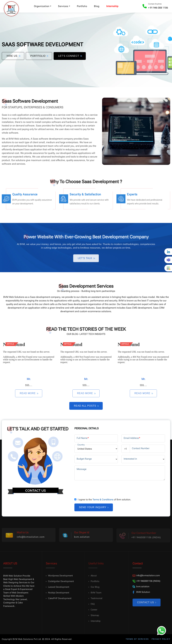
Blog (97, 6)
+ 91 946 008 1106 (158, 8)
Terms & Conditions (103, 500)
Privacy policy (161, 639)
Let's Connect (70, 56)
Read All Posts (86, 406)
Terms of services (137, 639)
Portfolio (82, 6)
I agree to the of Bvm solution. (104, 500)
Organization (42, 6)
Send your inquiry (94, 507)
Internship (112, 6)
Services (63, 6)
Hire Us (13, 56)
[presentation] (97, 488)
